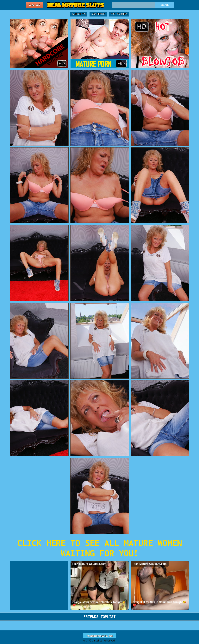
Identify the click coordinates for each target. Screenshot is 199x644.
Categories (79, 14)
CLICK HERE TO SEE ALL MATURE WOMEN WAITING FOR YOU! (100, 548)
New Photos (98, 14)
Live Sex (34, 5)
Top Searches (119, 14)
